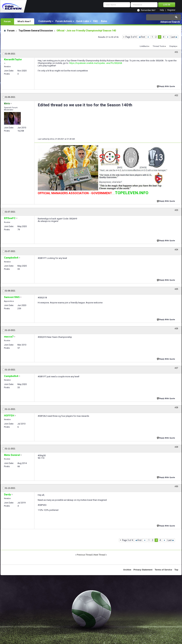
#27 (176, 368)
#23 (176, 210)
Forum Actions (64, 21)
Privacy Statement (143, 570)
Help (162, 10)
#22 (176, 95)
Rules (104, 21)
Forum (7, 21)
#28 (176, 407)
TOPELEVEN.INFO (132, 193)
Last (174, 37)
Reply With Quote (166, 86)
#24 (176, 250)
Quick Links (83, 21)
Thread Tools (159, 46)
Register (171, 10)
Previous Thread (85, 555)
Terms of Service (163, 570)
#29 (176, 447)
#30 (176, 486)
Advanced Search (170, 22)
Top (176, 570)
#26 (176, 329)
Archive (127, 570)
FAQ (95, 21)
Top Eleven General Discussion (36, 31)
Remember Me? (148, 10)
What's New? (24, 21)
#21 (176, 52)
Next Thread (100, 555)
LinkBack (144, 46)
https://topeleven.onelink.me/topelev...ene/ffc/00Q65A (96, 63)
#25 (176, 289)
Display (173, 46)
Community (45, 21)
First (142, 37)
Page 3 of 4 (131, 37)
